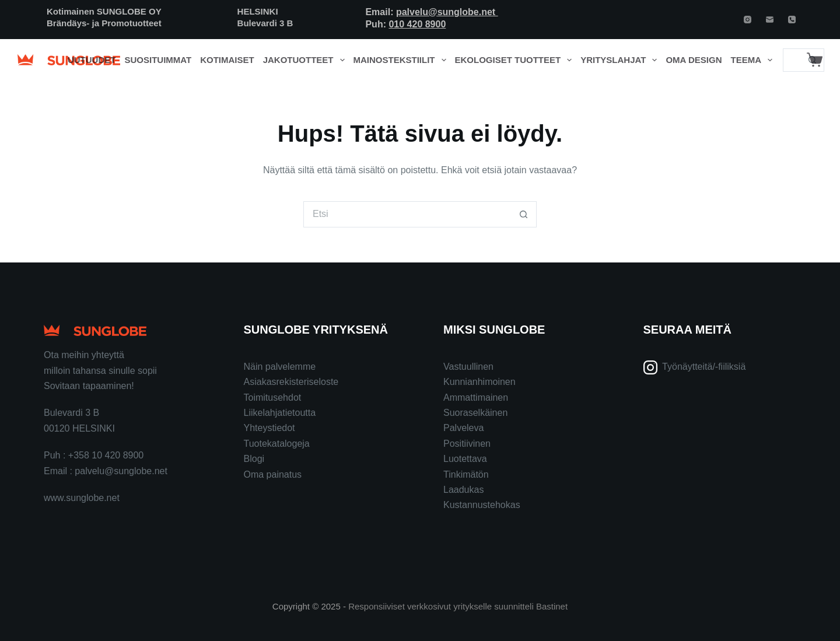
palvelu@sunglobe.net (447, 12)
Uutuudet (92, 60)
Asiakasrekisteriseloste (291, 382)
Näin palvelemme (280, 367)
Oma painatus (273, 474)
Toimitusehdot (273, 397)
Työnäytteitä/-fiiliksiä (704, 367)
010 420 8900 (417, 24)
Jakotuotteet (306, 60)
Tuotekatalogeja (277, 444)
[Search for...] (792, 60)
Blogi (254, 459)
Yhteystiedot (269, 428)
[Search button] (524, 214)
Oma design (694, 60)
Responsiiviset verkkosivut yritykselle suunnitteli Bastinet (458, 606)
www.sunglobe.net (82, 498)
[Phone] (792, 20)
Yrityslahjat (621, 60)
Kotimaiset (227, 60)
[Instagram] (748, 20)
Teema (754, 60)
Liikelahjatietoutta (280, 413)
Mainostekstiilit (402, 60)
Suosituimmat (158, 60)
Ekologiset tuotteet (516, 60)
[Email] (770, 20)
